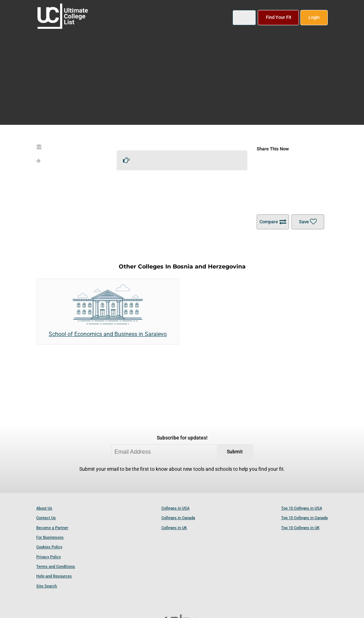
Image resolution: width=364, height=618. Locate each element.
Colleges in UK (174, 528)
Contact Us (46, 518)
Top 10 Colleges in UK (300, 528)
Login (314, 17)
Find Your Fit (279, 17)
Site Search (47, 586)
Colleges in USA (175, 508)
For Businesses (50, 537)
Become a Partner (52, 528)
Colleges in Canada (178, 518)
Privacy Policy (49, 557)
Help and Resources (54, 576)
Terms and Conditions (56, 567)
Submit (235, 452)
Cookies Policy (49, 547)
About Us (44, 508)
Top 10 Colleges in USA (302, 508)
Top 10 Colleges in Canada (304, 518)
